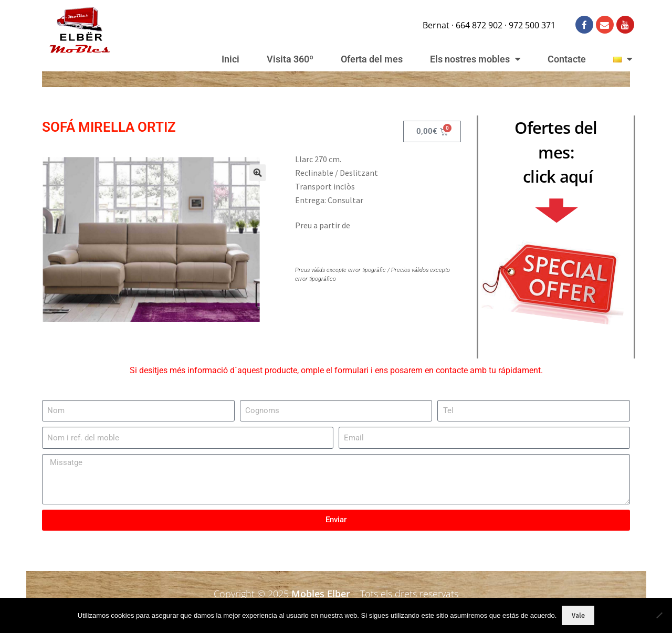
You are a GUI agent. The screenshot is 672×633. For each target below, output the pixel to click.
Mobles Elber (321, 594)
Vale (578, 615)
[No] (659, 615)
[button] (247, 181)
